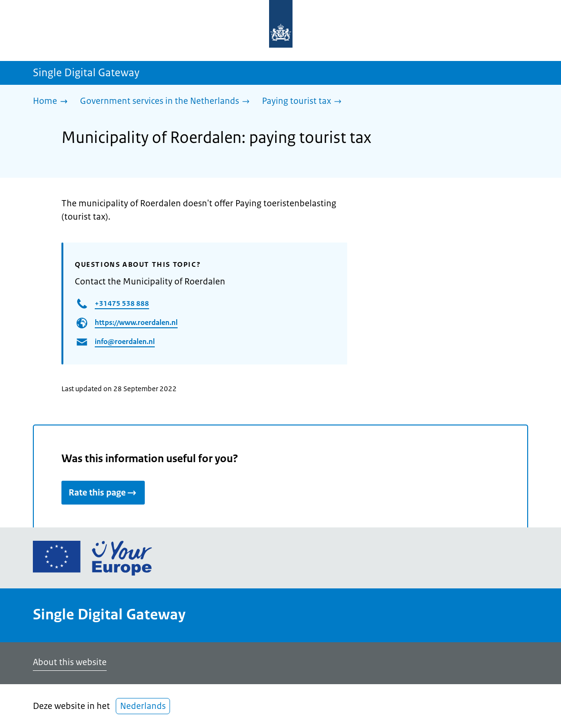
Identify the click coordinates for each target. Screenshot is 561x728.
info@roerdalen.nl (125, 341)
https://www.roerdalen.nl (136, 322)
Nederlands (143, 706)
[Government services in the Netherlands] (167, 102)
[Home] (53, 102)
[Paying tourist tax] (304, 102)
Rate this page (103, 493)
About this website (70, 662)
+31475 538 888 (122, 303)
